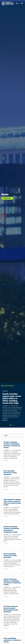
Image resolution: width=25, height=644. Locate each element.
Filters (5, 436)
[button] (22, 3)
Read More (5, 420)
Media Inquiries (7, 198)
